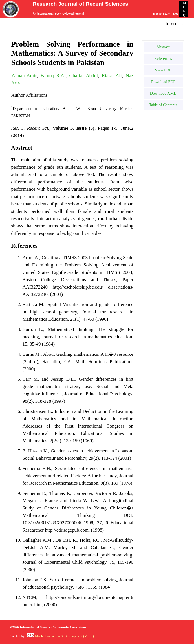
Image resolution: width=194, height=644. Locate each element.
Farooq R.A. (53, 76)
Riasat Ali (112, 76)
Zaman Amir (24, 76)
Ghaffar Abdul (83, 76)
